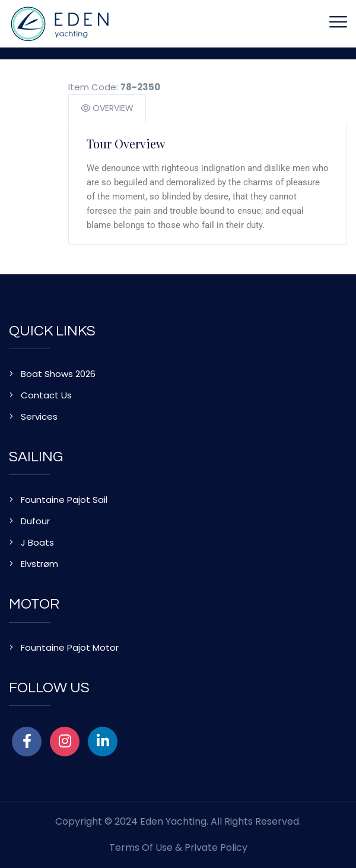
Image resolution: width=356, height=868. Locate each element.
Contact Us (46, 395)
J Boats (37, 542)
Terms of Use (141, 848)
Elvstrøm (39, 564)
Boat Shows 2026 (58, 374)
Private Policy (216, 848)
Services (39, 416)
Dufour (35, 521)
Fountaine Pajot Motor (70, 647)
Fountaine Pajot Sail (64, 500)
